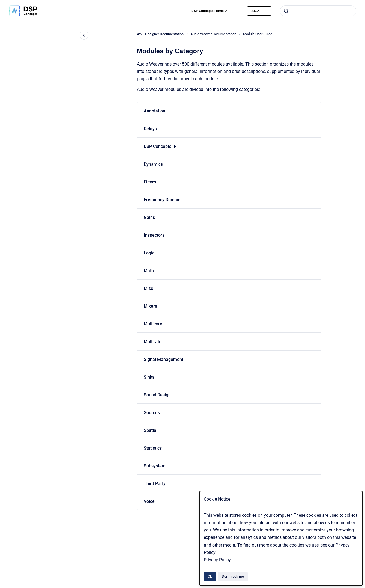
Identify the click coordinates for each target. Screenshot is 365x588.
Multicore (153, 324)
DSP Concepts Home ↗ (209, 11)
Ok (210, 576)
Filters (150, 182)
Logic (149, 253)
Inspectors (154, 235)
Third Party (155, 484)
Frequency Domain (162, 200)
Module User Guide (258, 34)
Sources (152, 413)
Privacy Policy (217, 560)
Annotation (155, 111)
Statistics (153, 448)
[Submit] (286, 11)
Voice (149, 501)
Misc (148, 288)
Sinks (149, 377)
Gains (149, 217)
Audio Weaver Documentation (213, 34)
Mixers (150, 306)
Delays (150, 129)
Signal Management (164, 359)
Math (149, 271)
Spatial (151, 430)
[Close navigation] (84, 35)
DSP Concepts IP (160, 146)
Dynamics (153, 164)
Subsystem (155, 466)
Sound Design (157, 395)
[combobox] (318, 11)
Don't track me (233, 576)
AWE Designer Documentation (160, 34)
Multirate (153, 342)
